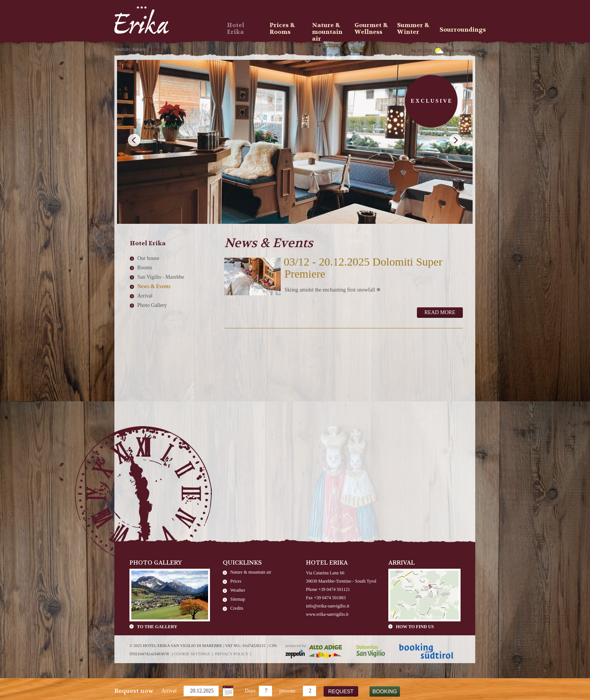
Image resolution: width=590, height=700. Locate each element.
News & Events (154, 286)
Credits (237, 608)
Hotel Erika (236, 29)
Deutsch (122, 49)
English (155, 49)
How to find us (415, 627)
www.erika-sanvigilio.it (327, 614)
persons (287, 691)
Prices (236, 581)
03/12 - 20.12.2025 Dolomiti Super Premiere (363, 268)
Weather (238, 590)
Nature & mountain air (251, 572)
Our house (148, 258)
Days (250, 691)
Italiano (139, 49)
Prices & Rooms (282, 29)
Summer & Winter (413, 29)
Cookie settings (192, 654)
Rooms (145, 268)
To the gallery (157, 627)
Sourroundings (458, 30)
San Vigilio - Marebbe (161, 277)
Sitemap (238, 599)
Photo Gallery (152, 305)
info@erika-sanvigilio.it (328, 606)
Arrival (169, 691)
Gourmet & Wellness (371, 29)
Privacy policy (232, 654)
